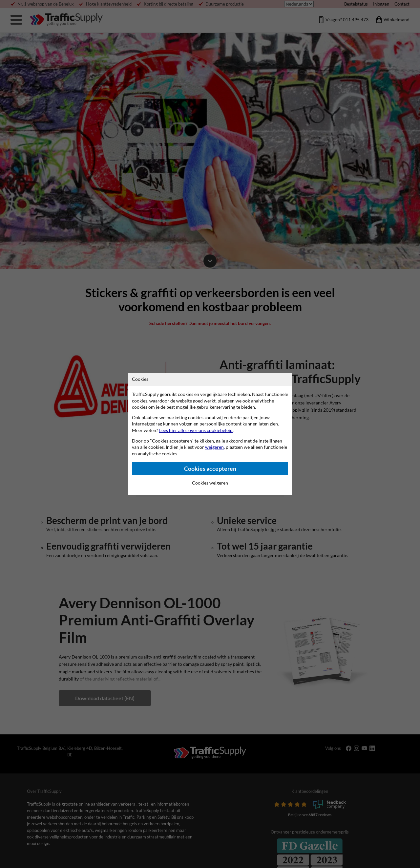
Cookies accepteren (210, 469)
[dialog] (210, 434)
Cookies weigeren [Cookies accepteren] (210, 483)
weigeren (214, 447)
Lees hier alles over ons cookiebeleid (196, 430)
